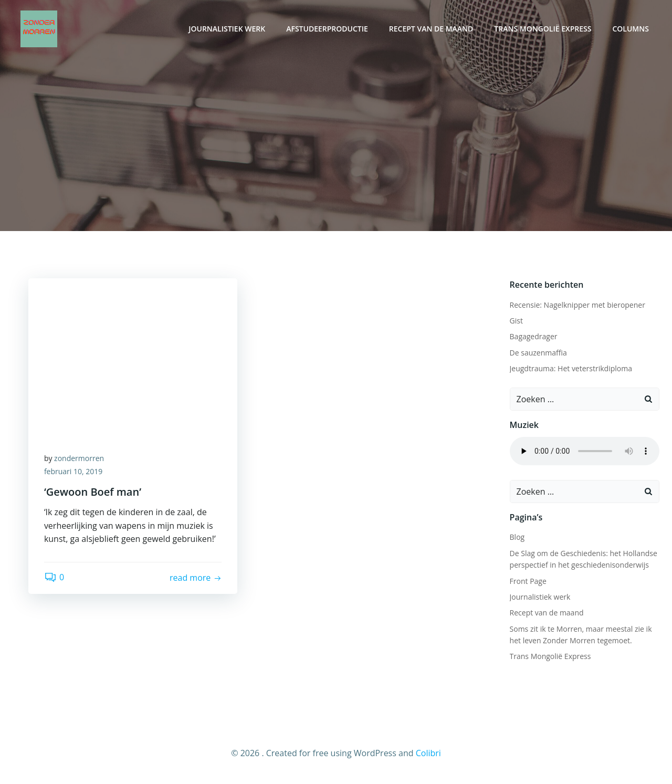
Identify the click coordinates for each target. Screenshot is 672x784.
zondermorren (79, 458)
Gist (516, 321)
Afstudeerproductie (327, 29)
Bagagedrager (534, 336)
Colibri (428, 753)
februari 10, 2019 (73, 472)
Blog (517, 537)
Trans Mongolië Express (543, 29)
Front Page (528, 581)
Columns (631, 29)
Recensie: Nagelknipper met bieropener (577, 305)
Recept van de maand (431, 29)
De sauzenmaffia (538, 353)
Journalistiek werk (227, 29)
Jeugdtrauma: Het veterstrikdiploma (571, 368)
